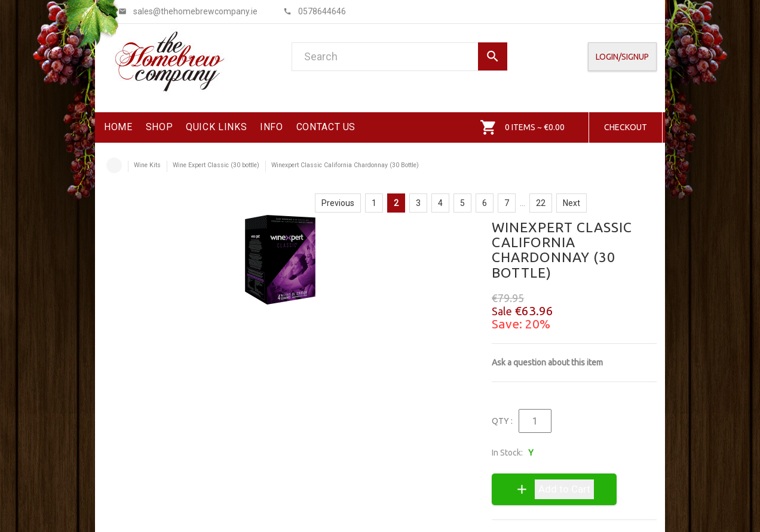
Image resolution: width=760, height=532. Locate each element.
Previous (338, 203)
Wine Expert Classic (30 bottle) (216, 165)
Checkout (626, 127)
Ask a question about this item (547, 362)
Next (571, 203)
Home (114, 165)
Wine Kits (147, 165)
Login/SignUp (622, 57)
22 (541, 203)
